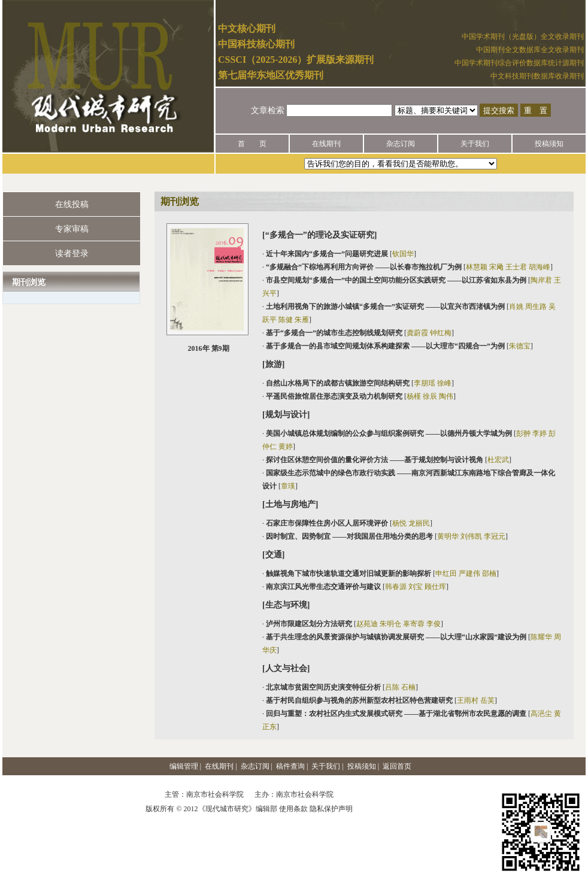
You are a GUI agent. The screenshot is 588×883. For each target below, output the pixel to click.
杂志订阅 (401, 144)
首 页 (252, 144)
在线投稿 (72, 204)
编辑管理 (184, 766)
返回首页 (397, 766)
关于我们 (475, 144)
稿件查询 (290, 766)
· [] (339, 254)
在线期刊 (326, 144)
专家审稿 (72, 229)
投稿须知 (549, 144)
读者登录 (72, 254)
